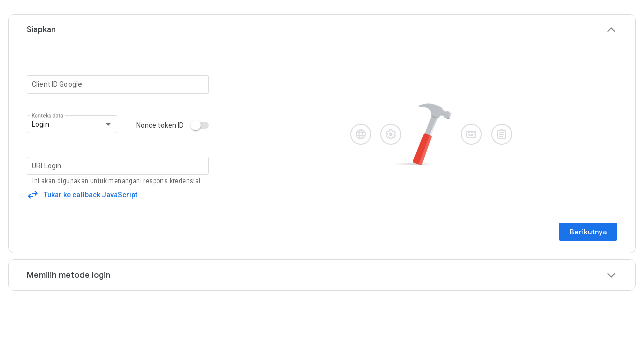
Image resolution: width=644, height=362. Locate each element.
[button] (322, 30)
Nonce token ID (160, 125)
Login (41, 124)
